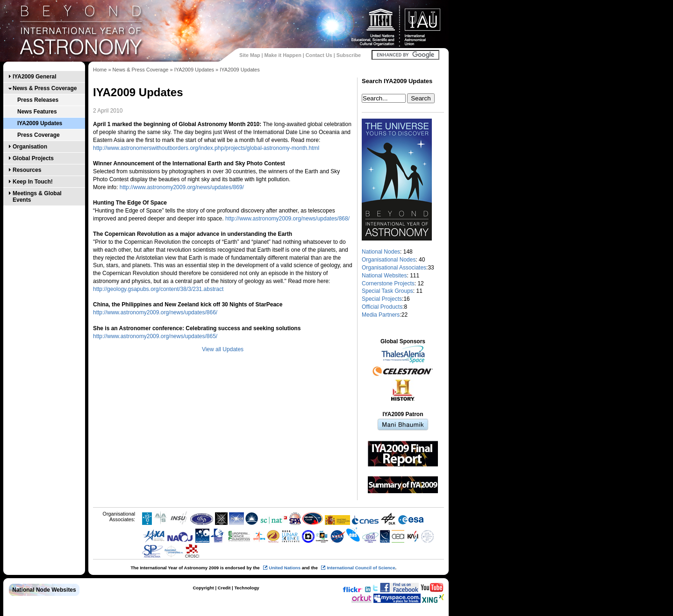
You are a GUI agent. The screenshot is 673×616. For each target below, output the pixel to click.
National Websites (384, 276)
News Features (37, 112)
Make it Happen (283, 55)
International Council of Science (361, 568)
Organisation (30, 147)
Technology (247, 588)
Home (100, 70)
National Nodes (381, 252)
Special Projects (382, 299)
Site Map (250, 55)
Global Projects (33, 158)
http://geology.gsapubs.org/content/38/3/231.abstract (158, 289)
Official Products (382, 307)
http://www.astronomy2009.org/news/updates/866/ (155, 312)
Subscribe (349, 55)
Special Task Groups (387, 291)
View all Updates (223, 349)
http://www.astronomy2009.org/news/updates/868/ (287, 219)
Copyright (203, 588)
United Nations (285, 568)
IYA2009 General (35, 77)
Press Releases (38, 100)
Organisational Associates (394, 268)
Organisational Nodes (389, 260)
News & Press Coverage (45, 88)
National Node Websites (44, 590)
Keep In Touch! (33, 182)
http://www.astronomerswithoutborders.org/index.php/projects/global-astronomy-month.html (206, 148)
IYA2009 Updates (40, 123)
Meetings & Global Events (37, 197)
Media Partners (381, 315)
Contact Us (319, 55)
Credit (224, 588)
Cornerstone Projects (388, 283)
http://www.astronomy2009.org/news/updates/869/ (182, 187)
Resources (27, 170)
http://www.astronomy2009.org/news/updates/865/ (155, 336)
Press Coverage (39, 135)
